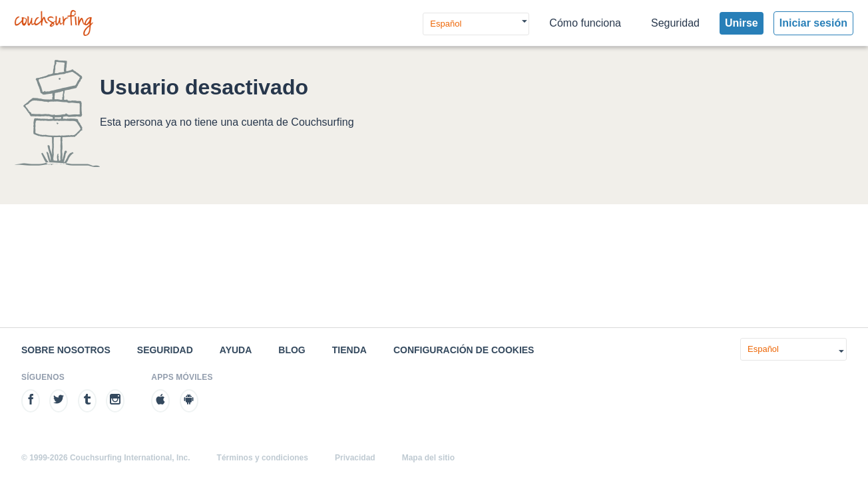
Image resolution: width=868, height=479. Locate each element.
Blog (292, 350)
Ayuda (236, 350)
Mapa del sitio (428, 458)
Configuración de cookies (464, 350)
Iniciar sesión (813, 23)
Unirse (742, 23)
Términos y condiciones (263, 458)
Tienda (349, 350)
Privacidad (355, 458)
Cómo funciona (585, 23)
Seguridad (675, 23)
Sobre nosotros (66, 350)
